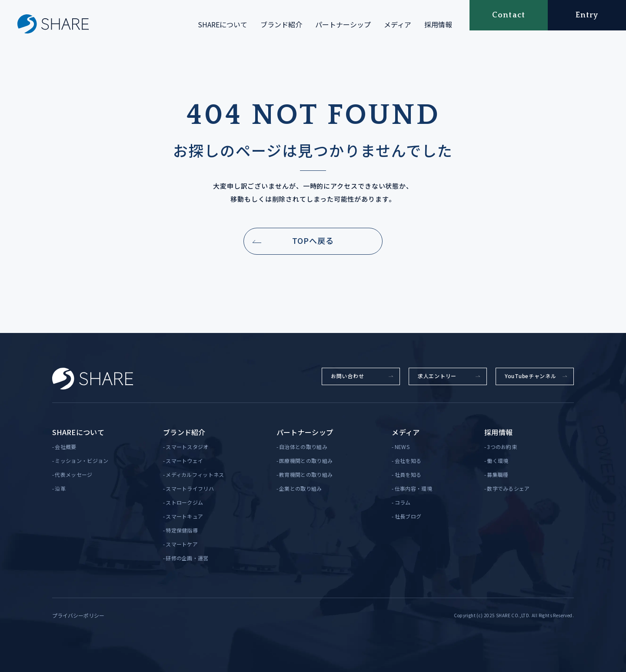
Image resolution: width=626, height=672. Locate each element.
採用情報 (438, 24)
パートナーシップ (343, 24)
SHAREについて (223, 24)
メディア (398, 24)
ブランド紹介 (281, 24)
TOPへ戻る (313, 240)
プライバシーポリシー (78, 615)
